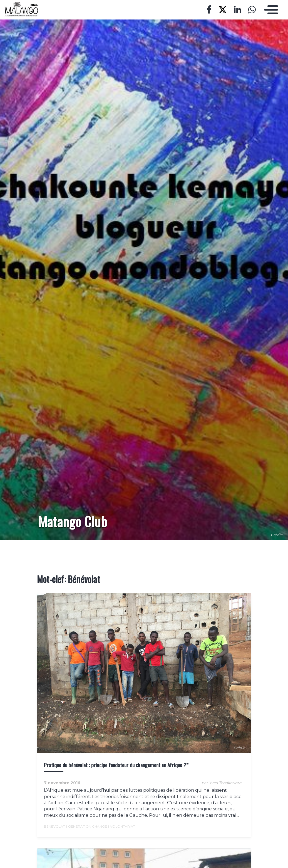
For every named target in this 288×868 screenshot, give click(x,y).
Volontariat (122, 827)
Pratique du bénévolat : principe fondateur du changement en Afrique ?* (116, 765)
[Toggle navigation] (270, 10)
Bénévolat (54, 826)
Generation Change (87, 827)
